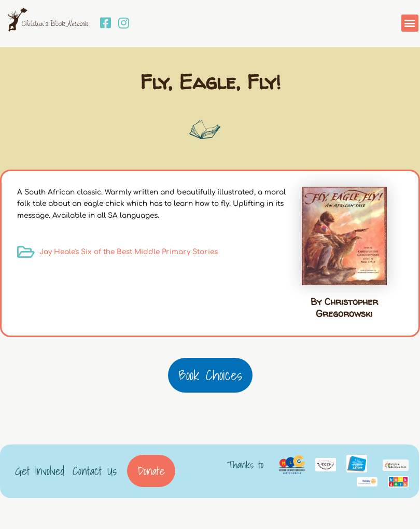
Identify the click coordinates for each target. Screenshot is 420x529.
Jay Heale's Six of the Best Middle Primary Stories (129, 252)
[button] (410, 23)
